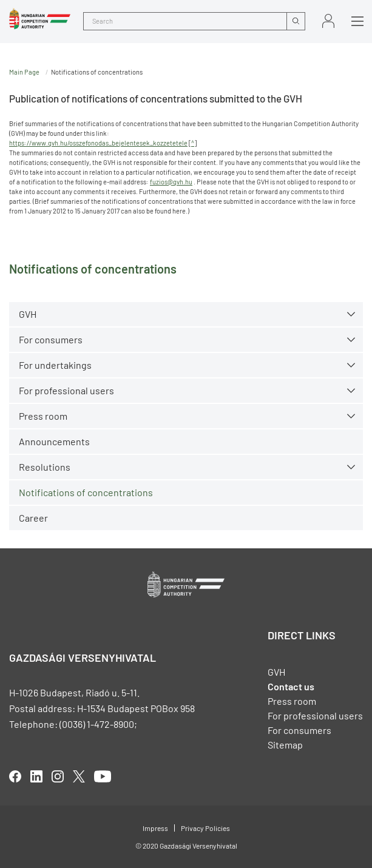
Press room (43, 416)
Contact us (291, 686)
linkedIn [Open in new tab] (36, 776)
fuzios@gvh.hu (171, 182)
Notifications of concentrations (86, 492)
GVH (28, 314)
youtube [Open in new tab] (103, 776)
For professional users (66, 390)
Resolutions (45, 467)
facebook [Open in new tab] (15, 776)
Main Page (24, 72)
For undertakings (55, 365)
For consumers (51, 339)
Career (33, 518)
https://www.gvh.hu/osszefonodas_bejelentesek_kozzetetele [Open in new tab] (98, 143)
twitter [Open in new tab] (79, 776)
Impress (155, 828)
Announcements (54, 441)
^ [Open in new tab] (193, 143)
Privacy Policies (205, 828)
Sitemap (285, 745)
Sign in (328, 21)
